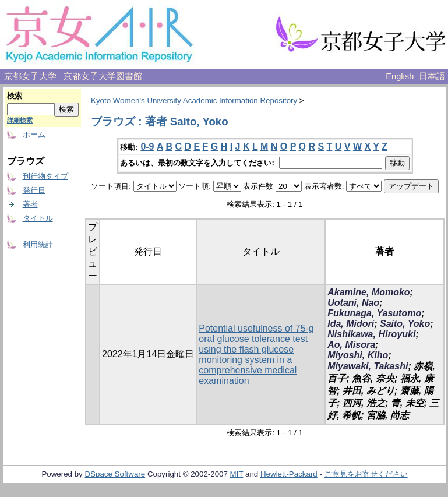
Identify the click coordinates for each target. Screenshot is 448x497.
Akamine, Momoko (368, 292)
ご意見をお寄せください (366, 474)
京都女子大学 (31, 76)
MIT (237, 474)
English (400, 76)
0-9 (147, 147)
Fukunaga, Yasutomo (374, 313)
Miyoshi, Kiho (358, 355)
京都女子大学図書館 (103, 76)
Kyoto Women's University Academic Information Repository (194, 101)
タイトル (38, 218)
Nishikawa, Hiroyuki (371, 334)
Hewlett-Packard (289, 474)
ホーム (34, 134)
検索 (15, 96)
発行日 (34, 190)
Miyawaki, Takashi (368, 366)
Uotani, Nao (353, 303)
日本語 (432, 76)
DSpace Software (115, 474)
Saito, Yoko (405, 324)
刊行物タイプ (45, 176)
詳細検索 (20, 120)
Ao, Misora (351, 345)
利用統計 (38, 244)
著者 (30, 204)
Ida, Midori (351, 324)
